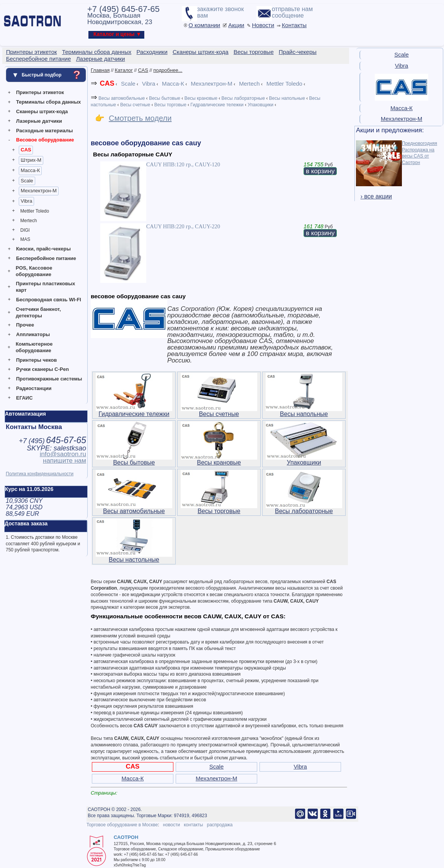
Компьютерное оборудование (34, 347)
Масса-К (30, 170)
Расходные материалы (44, 131)
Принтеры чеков (36, 360)
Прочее (25, 325)
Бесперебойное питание (46, 258)
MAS (25, 239)
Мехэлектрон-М (39, 191)
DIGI (25, 230)
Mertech (29, 221)
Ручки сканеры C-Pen (42, 369)
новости (171, 825)
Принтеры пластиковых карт (45, 287)
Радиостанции (34, 388)
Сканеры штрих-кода (42, 111)
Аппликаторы (33, 334)
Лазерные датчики (39, 121)
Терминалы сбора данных (48, 102)
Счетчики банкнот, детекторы (38, 312)
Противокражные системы (49, 379)
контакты (193, 825)
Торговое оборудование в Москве (122, 825)
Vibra (26, 201)
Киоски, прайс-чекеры (43, 249)
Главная (100, 70)
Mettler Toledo (35, 211)
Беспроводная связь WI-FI (49, 300)
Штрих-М (31, 160)
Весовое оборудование (45, 140)
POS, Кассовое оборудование (34, 271)
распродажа (220, 825)
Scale (27, 181)
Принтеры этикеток (40, 92)
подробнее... (168, 70)
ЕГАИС (24, 398)
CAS (26, 150)
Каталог (124, 70)
